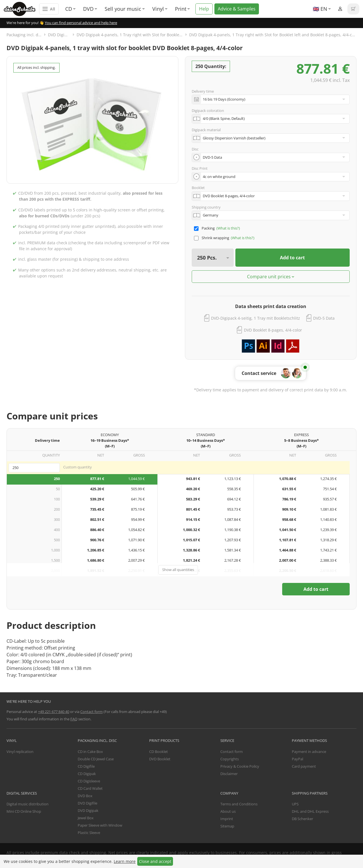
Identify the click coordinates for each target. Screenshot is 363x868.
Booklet (198, 188)
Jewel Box (86, 818)
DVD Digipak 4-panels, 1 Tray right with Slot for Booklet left (132, 35)
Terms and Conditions (239, 804)
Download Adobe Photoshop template (248, 346)
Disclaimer (229, 774)
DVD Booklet (160, 759)
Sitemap (227, 826)
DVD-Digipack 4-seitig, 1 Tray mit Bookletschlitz (256, 318)
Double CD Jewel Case (96, 759)
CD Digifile (86, 766)
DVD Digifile (87, 803)
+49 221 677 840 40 (54, 712)
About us (228, 811)
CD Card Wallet (90, 788)
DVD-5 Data (324, 318)
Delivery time (203, 91)
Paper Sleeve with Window (100, 825)
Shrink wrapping (215, 238)
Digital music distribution (28, 804)
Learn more (125, 861)
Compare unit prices (269, 277)
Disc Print (200, 168)
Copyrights (230, 759)
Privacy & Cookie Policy (240, 766)
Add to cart (292, 258)
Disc (195, 149)
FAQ (74, 719)
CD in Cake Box (90, 752)
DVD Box (85, 796)
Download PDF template (293, 346)
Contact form (91, 712)
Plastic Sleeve (89, 833)
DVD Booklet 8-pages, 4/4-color (273, 330)
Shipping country (206, 207)
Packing (208, 228)
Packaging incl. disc (25, 35)
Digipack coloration (208, 111)
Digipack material (206, 130)
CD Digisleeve (89, 781)
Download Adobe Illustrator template (263, 346)
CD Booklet (159, 752)
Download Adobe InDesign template (278, 346)
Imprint (227, 819)
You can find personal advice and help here (81, 23)
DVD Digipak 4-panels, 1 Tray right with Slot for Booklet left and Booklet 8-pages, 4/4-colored (273, 35)
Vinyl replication (20, 752)
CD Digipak (87, 774)
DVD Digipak (60, 35)
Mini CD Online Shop (24, 811)
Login (340, 9)
